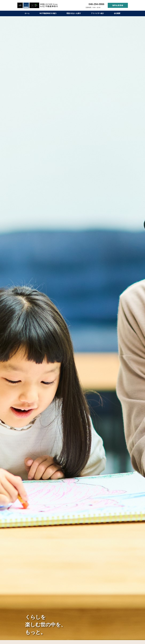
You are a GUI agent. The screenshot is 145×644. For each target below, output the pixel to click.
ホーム (27, 13)
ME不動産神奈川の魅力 (48, 13)
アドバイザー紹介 (97, 13)
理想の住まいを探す (74, 13)
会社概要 (117, 13)
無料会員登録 (118, 5)
